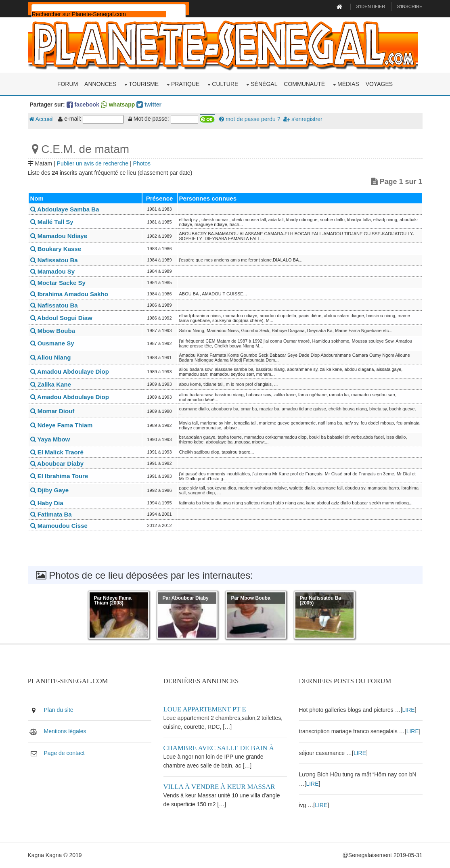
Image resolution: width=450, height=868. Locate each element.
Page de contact (64, 753)
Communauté (304, 84)
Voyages (379, 84)
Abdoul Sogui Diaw (61, 318)
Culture (225, 84)
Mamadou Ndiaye (59, 236)
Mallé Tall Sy (52, 222)
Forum (68, 84)
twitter (149, 105)
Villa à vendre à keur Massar (219, 787)
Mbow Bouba (53, 331)
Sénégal (264, 84)
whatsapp (118, 105)
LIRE (409, 710)
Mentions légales (65, 731)
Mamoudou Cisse (59, 526)
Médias (348, 84)
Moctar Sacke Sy (58, 283)
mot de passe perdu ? (250, 119)
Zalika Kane (51, 384)
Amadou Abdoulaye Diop (70, 371)
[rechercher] (99, 14)
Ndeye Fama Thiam (62, 425)
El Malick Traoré (57, 452)
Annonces (100, 84)
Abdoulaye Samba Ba (65, 209)
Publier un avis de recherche (93, 163)
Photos (142, 163)
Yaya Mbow (50, 439)
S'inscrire (409, 6)
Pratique (185, 84)
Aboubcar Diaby (57, 463)
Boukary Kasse (56, 249)
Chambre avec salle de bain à (219, 748)
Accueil (41, 119)
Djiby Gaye (50, 490)
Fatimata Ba (51, 514)
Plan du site (59, 710)
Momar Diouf (52, 411)
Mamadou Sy (53, 271)
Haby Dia (47, 503)
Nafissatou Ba (54, 260)
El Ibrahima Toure (59, 476)
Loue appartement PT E (205, 709)
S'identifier (371, 6)
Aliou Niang (51, 357)
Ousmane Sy (52, 343)
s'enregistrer (303, 119)
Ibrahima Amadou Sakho (69, 294)
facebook (83, 105)
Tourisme (144, 84)
